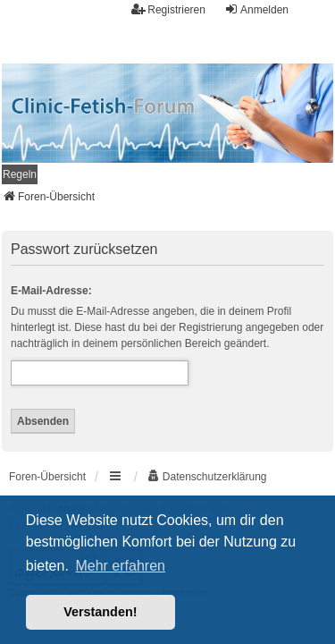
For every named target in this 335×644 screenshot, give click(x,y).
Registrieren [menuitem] (168, 9)
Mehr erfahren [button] (120, 566)
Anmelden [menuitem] (256, 9)
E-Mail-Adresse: (51, 291)
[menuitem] (20, 174)
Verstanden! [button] (100, 612)
